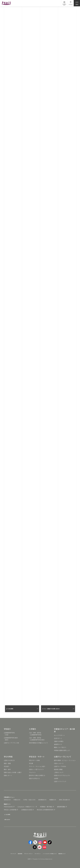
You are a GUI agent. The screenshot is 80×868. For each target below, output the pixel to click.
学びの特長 (8, 757)
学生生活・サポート (37, 757)
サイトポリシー (38, 852)
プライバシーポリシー (27, 852)
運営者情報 (16, 852)
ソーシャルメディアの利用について (54, 852)
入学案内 (32, 729)
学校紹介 (7, 729)
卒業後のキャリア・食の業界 (64, 730)
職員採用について (69, 852)
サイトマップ (8, 852)
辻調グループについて (63, 757)
